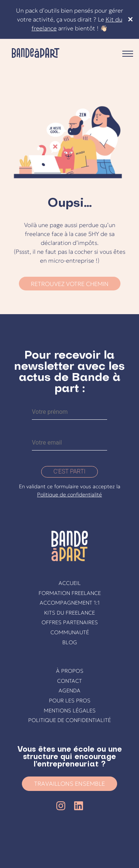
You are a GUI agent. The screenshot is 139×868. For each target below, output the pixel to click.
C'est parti (69, 471)
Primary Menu (128, 54)
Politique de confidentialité (69, 495)
